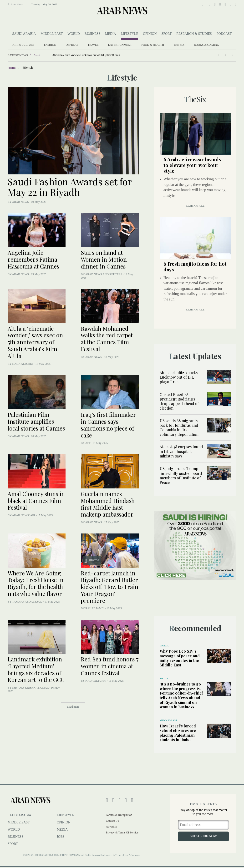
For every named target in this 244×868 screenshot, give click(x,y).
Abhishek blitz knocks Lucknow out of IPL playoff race (179, 377)
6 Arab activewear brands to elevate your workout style (192, 165)
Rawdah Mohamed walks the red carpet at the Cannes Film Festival (107, 339)
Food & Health (153, 45)
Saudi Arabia (24, 34)
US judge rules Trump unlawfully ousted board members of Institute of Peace (181, 475)
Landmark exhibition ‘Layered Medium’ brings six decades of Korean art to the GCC (36, 669)
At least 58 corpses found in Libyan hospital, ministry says (181, 451)
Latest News (18, 55)
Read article (195, 206)
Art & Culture (23, 45)
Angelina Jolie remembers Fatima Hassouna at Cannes (33, 259)
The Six (179, 45)
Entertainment (120, 45)
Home (12, 68)
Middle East (52, 34)
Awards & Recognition (119, 815)
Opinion (150, 34)
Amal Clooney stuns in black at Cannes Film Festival (36, 501)
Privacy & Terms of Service (122, 832)
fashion (50, 45)
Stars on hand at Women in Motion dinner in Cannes (104, 259)
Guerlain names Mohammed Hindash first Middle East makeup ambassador (108, 504)
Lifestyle (130, 34)
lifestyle (65, 815)
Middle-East (168, 720)
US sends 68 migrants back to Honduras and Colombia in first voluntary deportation (179, 428)
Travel (93, 45)
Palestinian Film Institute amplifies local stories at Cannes (36, 421)
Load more (73, 707)
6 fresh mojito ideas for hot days (195, 266)
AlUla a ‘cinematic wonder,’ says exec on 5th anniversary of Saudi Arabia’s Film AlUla (35, 342)
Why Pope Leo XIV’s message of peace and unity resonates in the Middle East (180, 658)
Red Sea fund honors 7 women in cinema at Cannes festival (110, 666)
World (74, 34)
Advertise (111, 827)
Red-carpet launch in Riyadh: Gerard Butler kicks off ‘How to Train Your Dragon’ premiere (109, 587)
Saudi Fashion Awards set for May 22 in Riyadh (70, 187)
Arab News (15, 4)
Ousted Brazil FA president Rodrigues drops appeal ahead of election (179, 401)
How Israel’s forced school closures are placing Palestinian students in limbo (178, 733)
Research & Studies (194, 34)
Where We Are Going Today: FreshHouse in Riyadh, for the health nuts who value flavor (36, 583)
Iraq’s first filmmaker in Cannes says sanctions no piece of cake (108, 425)
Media (111, 34)
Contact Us (112, 821)
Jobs (61, 837)
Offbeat (72, 45)
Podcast (224, 34)
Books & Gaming (206, 45)
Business (92, 34)
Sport (167, 34)
